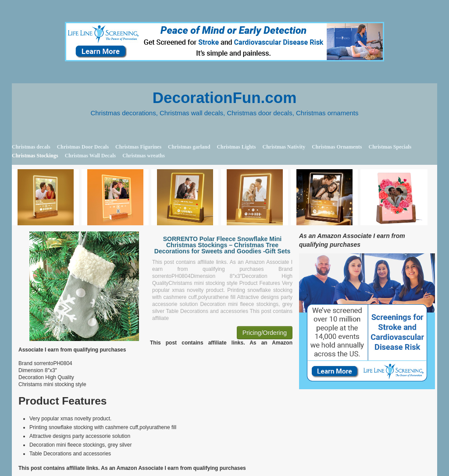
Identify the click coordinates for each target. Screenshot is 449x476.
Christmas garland (189, 147)
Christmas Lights (236, 147)
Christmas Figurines (138, 147)
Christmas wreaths (144, 156)
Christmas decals (31, 147)
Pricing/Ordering (265, 333)
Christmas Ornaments (337, 147)
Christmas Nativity (284, 147)
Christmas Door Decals (83, 147)
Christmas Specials (390, 147)
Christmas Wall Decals (90, 156)
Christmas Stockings (35, 156)
